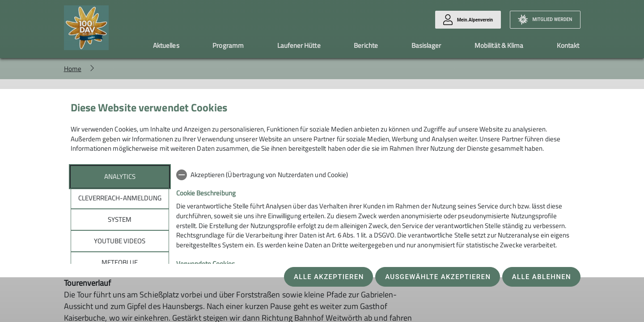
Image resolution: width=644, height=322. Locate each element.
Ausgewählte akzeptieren (438, 277)
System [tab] (120, 219)
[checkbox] (375, 175)
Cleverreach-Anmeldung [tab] (120, 198)
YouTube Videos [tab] (120, 241)
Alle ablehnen (542, 277)
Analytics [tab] (120, 176)
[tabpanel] (375, 240)
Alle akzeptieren (329, 277)
